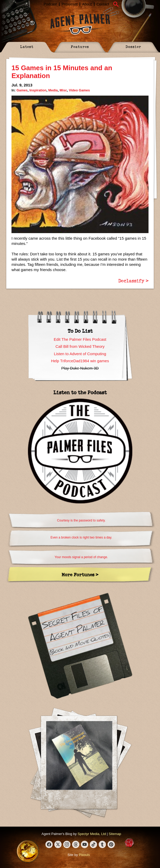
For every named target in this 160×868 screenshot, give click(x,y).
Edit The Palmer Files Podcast (80, 339)
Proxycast (70, 4)
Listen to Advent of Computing (80, 354)
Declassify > (133, 281)
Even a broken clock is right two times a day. (81, 537)
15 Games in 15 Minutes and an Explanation (62, 72)
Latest (27, 46)
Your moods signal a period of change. (81, 557)
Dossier (133, 46)
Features (80, 46)
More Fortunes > (80, 575)
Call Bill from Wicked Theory (80, 346)
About (87, 4)
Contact (103, 4)
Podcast (50, 4)
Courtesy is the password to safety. (81, 520)
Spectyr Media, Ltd (92, 834)
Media (53, 90)
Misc (63, 90)
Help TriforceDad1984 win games (80, 361)
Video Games (79, 90)
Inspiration (38, 90)
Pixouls (84, 855)
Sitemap (115, 834)
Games (22, 90)
